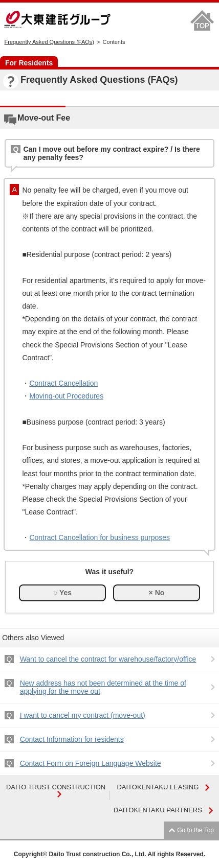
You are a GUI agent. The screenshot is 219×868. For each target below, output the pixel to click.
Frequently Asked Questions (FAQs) (49, 42)
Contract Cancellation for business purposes (100, 537)
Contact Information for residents (72, 739)
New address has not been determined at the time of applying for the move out (103, 687)
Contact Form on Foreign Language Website (91, 763)
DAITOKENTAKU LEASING (163, 787)
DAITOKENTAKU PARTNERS (163, 810)
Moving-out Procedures (66, 396)
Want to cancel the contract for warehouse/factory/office (108, 659)
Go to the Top (195, 830)
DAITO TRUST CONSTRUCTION (56, 790)
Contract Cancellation (63, 383)
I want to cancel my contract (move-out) (83, 715)
